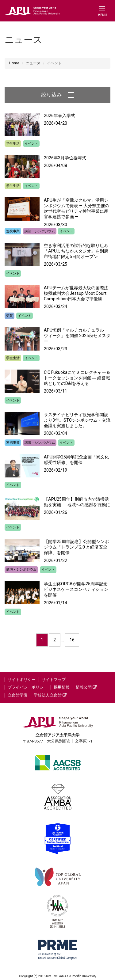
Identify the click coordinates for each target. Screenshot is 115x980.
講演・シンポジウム (40, 231)
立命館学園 (18, 695)
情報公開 (86, 687)
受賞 (10, 316)
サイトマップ (54, 680)
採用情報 (62, 687)
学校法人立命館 (50, 695)
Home (14, 63)
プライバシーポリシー (28, 687)
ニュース (33, 63)
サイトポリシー (22, 680)
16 (72, 640)
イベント (31, 144)
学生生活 (13, 144)
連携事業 (13, 231)
